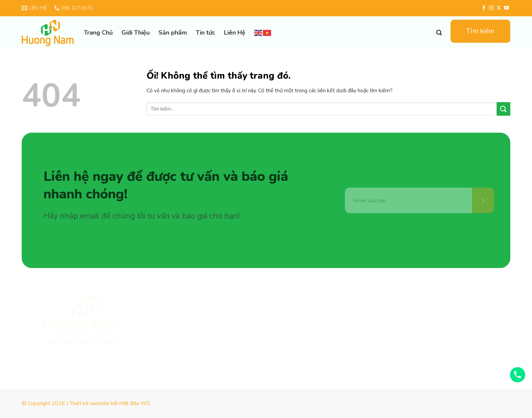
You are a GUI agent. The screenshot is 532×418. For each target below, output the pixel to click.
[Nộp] (503, 109)
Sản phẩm (173, 33)
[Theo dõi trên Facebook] (484, 8)
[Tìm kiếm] (439, 33)
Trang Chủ (98, 33)
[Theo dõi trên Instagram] (491, 8)
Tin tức (205, 33)
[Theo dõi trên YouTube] (507, 8)
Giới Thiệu (136, 33)
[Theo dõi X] (499, 8)
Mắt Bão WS (135, 403)
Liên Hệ (235, 33)
